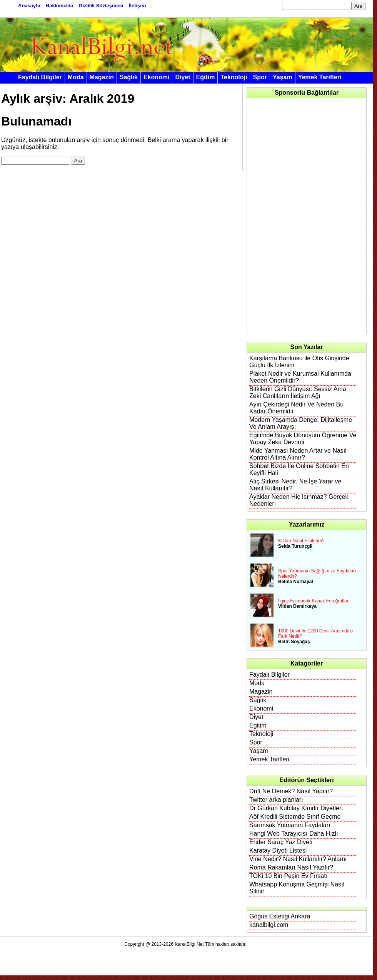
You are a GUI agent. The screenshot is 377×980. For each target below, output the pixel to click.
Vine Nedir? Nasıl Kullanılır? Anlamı (298, 859)
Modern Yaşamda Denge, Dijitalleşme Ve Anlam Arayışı (301, 423)
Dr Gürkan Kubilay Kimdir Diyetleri (296, 808)
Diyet (183, 77)
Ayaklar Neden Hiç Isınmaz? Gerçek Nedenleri (299, 500)
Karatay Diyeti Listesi (278, 850)
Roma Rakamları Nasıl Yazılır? (291, 867)
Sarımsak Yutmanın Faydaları (290, 825)
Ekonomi (157, 77)
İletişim (138, 6)
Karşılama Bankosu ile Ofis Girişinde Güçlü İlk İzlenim (299, 362)
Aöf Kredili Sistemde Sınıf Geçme (295, 817)
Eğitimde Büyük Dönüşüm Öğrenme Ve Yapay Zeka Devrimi (303, 439)
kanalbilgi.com (269, 925)
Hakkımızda (60, 6)
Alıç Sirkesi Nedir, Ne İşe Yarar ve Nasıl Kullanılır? (295, 485)
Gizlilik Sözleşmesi (101, 6)
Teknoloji (234, 77)
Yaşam (283, 77)
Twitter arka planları (276, 800)
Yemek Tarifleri (320, 77)
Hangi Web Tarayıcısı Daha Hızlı (294, 834)
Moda (76, 77)
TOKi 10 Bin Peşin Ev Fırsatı (288, 876)
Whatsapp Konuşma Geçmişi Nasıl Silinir (297, 888)
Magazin (102, 77)
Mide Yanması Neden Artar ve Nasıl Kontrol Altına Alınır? (298, 454)
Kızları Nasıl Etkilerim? (301, 541)
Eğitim (206, 77)
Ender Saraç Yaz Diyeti (281, 842)
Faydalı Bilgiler (40, 77)
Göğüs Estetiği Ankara (280, 916)
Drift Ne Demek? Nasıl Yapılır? (291, 791)
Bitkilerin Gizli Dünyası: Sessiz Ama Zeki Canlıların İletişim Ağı (298, 392)
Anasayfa (29, 6)
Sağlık (129, 77)
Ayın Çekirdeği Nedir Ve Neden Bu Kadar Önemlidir (296, 408)
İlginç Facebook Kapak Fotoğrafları (314, 601)
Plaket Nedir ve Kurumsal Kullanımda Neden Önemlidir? (300, 377)
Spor (260, 77)
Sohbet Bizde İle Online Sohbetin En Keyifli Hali (299, 469)
